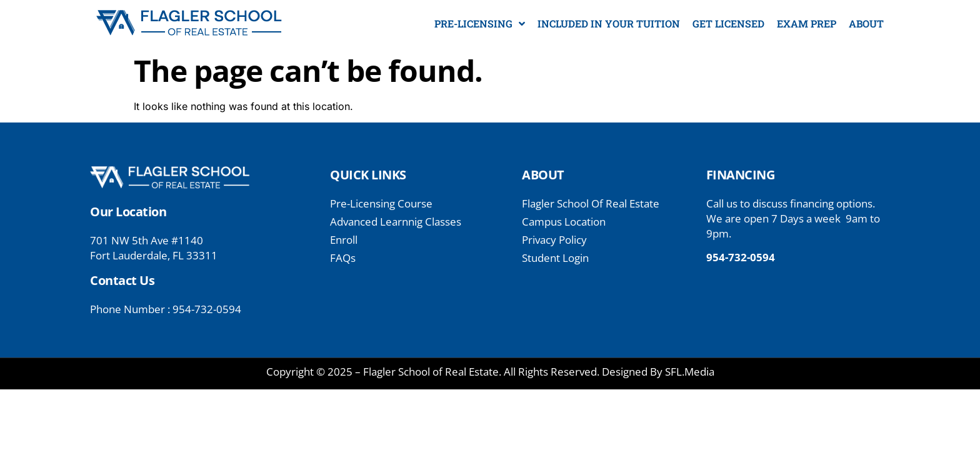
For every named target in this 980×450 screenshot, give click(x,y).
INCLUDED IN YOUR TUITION (609, 23)
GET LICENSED (728, 23)
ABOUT (866, 23)
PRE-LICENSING (480, 24)
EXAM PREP (807, 23)
